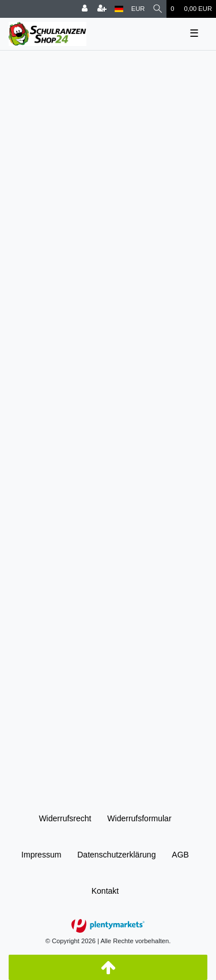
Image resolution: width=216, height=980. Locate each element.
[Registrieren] (102, 9)
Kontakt (105, 891)
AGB (180, 855)
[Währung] (138, 9)
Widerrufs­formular (139, 818)
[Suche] (158, 9)
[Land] (119, 9)
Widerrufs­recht (65, 818)
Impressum (41, 855)
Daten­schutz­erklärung (116, 855)
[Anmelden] (85, 9)
